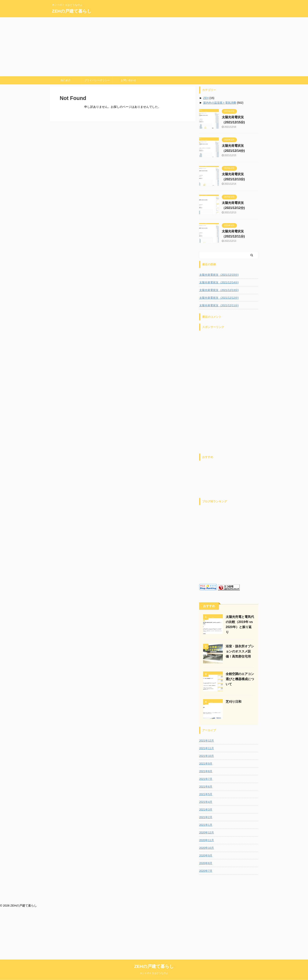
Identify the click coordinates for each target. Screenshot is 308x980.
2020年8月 (206, 863)
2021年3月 (206, 810)
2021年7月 (206, 779)
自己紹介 (66, 80)
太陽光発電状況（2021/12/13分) (219, 290)
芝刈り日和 (234, 702)
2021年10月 (207, 756)
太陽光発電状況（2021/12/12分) (219, 298)
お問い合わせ (128, 80)
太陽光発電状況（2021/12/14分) (219, 282)
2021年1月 (206, 825)
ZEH (206, 98)
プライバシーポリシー (97, 80)
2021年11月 (207, 748)
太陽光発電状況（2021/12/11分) (219, 305)
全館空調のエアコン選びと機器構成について (240, 679)
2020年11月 (207, 840)
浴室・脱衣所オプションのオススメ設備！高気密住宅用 (240, 651)
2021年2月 (206, 817)
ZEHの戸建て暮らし (72, 11)
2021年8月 (206, 771)
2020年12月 (207, 833)
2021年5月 (206, 794)
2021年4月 (206, 802)
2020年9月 (206, 855)
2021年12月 (207, 741)
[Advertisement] (154, 47)
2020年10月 (207, 848)
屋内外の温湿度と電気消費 (220, 103)
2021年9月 (206, 764)
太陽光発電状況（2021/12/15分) (219, 275)
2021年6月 (206, 787)
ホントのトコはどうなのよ (154, 901)
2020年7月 (206, 871)
